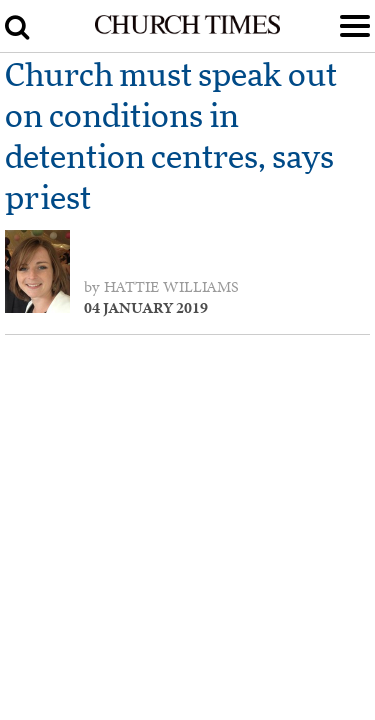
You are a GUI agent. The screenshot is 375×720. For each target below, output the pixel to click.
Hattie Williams (171, 287)
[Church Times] (187, 30)
